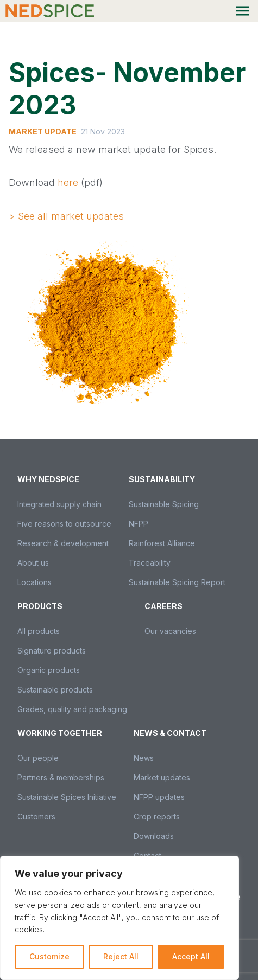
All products (39, 631)
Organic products (49, 670)
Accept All (191, 956)
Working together (60, 733)
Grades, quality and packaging (72, 709)
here (68, 182)
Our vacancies (170, 631)
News (144, 758)
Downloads (154, 836)
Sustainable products (55, 690)
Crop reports (157, 816)
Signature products (52, 651)
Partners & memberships (61, 777)
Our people (38, 758)
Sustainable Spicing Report (177, 582)
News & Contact (170, 733)
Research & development (63, 543)
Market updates (162, 777)
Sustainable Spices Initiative (67, 797)
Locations (34, 582)
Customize (49, 956)
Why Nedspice (48, 479)
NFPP (139, 524)
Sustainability (162, 479)
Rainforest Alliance (162, 543)
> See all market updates (66, 216)
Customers (36, 816)
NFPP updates (159, 797)
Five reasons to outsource (64, 524)
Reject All (121, 956)
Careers (163, 606)
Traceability (150, 563)
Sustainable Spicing (164, 504)
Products (40, 606)
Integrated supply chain (59, 504)
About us (33, 563)
